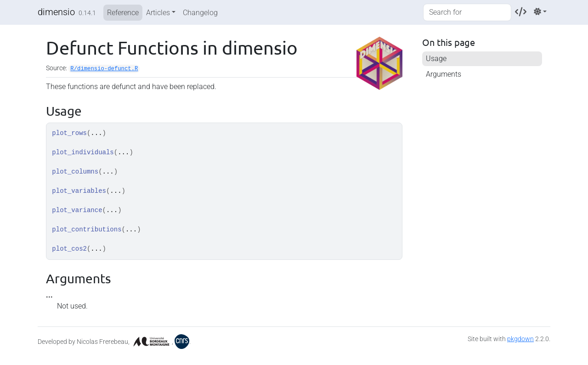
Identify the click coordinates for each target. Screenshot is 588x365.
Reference (123, 13)
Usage (436, 59)
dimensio (56, 12)
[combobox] (467, 12)
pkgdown (520, 339)
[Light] (540, 12)
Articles (158, 13)
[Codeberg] (521, 12)
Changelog (200, 13)
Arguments (444, 74)
